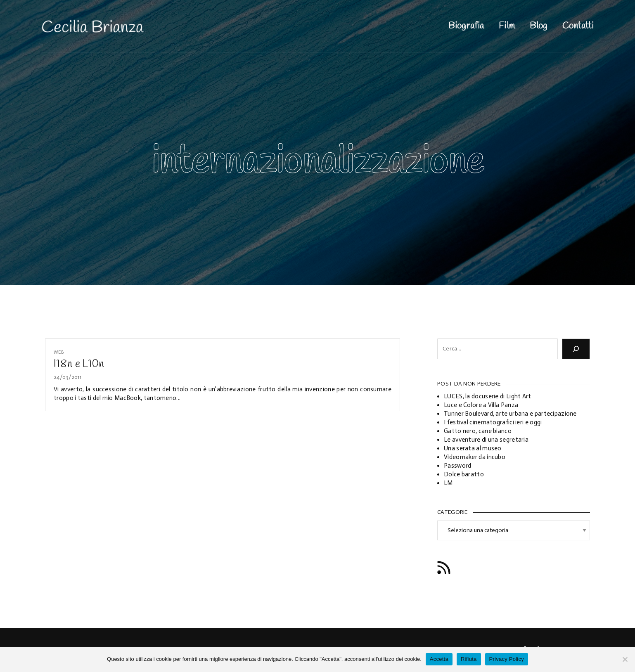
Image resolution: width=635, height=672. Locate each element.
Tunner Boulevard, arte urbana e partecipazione (510, 414)
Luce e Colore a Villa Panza (481, 405)
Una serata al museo (473, 448)
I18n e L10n (79, 364)
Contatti (578, 26)
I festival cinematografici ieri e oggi (493, 422)
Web (59, 352)
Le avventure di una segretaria (486, 440)
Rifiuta (469, 659)
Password (457, 466)
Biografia (466, 26)
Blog (538, 26)
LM (448, 483)
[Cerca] (576, 349)
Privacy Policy (507, 659)
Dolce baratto (464, 474)
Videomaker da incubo (475, 457)
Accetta (439, 659)
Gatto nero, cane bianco (478, 431)
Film (507, 26)
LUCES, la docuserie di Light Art (488, 396)
